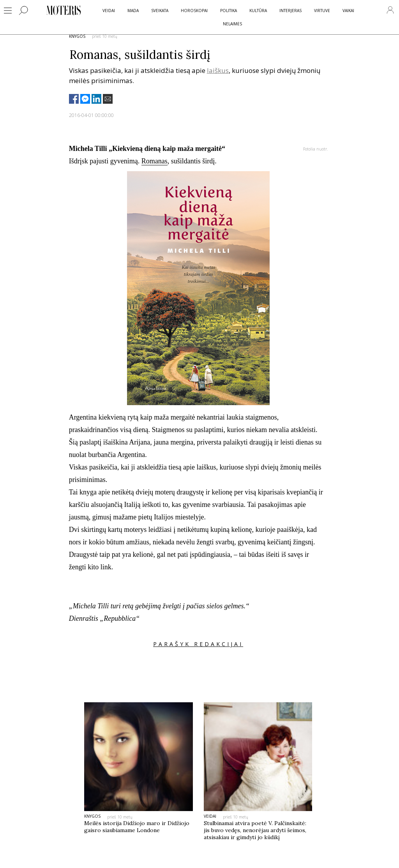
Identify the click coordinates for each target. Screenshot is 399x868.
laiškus (218, 70)
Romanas (154, 161)
